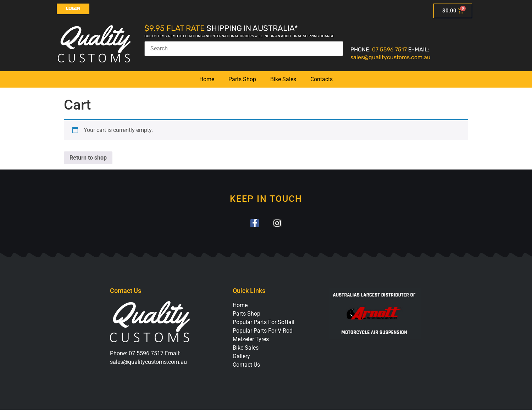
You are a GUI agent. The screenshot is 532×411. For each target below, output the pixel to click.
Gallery (241, 358)
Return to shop (88, 158)
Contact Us (246, 366)
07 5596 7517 (389, 49)
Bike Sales (283, 79)
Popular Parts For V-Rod (263, 332)
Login (73, 9)
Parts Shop (242, 79)
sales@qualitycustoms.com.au (390, 57)
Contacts (322, 79)
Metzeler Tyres (251, 341)
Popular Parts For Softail (264, 324)
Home (207, 79)
